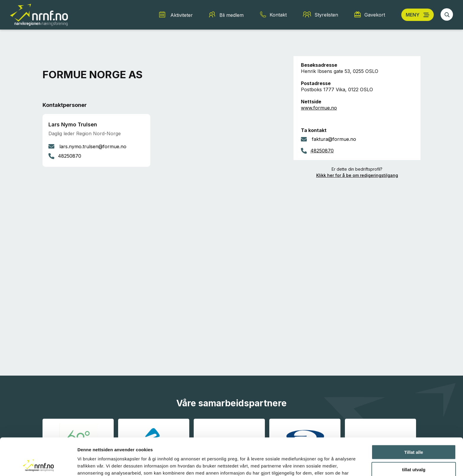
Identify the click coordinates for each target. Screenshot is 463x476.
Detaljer (314, 464)
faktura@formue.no (334, 139)
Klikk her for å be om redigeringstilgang (357, 175)
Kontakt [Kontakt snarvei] (278, 15)
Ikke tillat (414, 452)
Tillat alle (414, 417)
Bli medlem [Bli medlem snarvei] (231, 15)
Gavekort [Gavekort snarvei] (375, 15)
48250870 (322, 151)
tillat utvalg (414, 435)
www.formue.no (319, 108)
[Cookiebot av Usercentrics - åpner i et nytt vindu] (38, 464)
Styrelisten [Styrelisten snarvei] (326, 15)
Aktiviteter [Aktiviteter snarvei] (182, 15)
